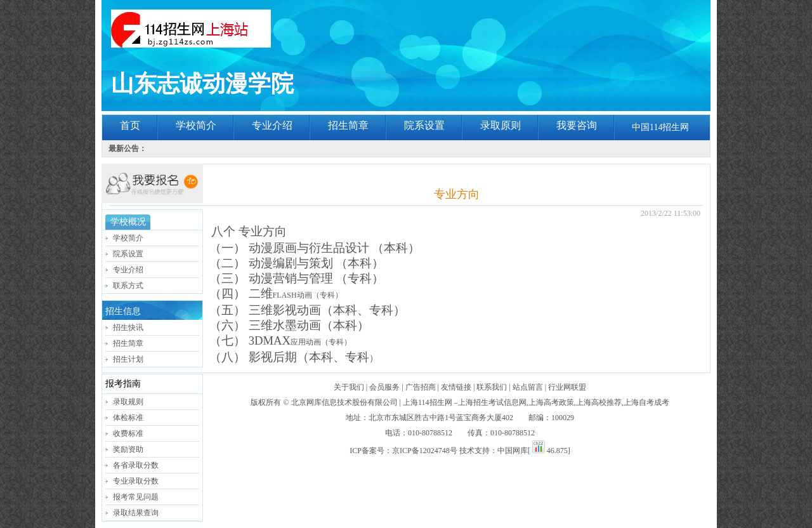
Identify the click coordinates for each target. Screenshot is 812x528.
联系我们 (492, 387)
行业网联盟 (567, 387)
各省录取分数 (136, 465)
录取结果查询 (136, 513)
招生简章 (348, 125)
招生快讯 (128, 327)
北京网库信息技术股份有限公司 (344, 402)
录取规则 (128, 402)
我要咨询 (577, 125)
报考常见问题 (136, 497)
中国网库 (513, 451)
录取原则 (501, 125)
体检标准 (128, 418)
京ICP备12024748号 (425, 451)
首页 (130, 125)
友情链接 (456, 387)
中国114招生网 (660, 127)
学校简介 (196, 125)
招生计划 (128, 359)
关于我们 (349, 387)
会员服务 (384, 387)
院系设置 (424, 125)
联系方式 (128, 286)
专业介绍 (272, 125)
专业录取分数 (136, 481)
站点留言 (528, 387)
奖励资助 (128, 449)
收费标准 (128, 433)
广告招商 (421, 387)
